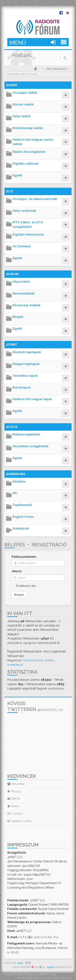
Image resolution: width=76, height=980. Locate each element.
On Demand (21, 246)
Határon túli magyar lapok (32, 399)
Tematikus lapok (25, 376)
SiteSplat (50, 967)
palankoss (56, 688)
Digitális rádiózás (26, 164)
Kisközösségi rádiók (28, 128)
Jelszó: (17, 571)
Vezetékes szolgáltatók (31, 446)
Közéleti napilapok (27, 352)
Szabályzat (21, 529)
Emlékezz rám (26, 586)
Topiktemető (22, 505)
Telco (13, 427)
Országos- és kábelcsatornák (35, 199)
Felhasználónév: (24, 557)
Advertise (16, 784)
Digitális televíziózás (28, 234)
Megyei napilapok (26, 364)
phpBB (20, 963)
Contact (15, 814)
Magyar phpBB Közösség (41, 974)
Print (13, 345)
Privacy (14, 791)
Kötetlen (19, 482)
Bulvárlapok (22, 387)
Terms (13, 806)
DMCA (14, 799)
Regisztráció (49, 545)
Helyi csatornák (24, 211)
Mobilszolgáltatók (26, 434)
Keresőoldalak (24, 293)
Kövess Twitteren (35, 706)
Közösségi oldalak (26, 305)
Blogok (18, 317)
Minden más (17, 474)
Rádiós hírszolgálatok (29, 152)
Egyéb (17, 175)
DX (15, 493)
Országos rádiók (25, 93)
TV (11, 191)
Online (14, 274)
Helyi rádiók (22, 116)
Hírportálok (21, 282)
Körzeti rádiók (23, 104)
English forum (23, 517)
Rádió (13, 85)
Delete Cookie (19, 821)
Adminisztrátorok (33, 660)
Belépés (15, 545)
